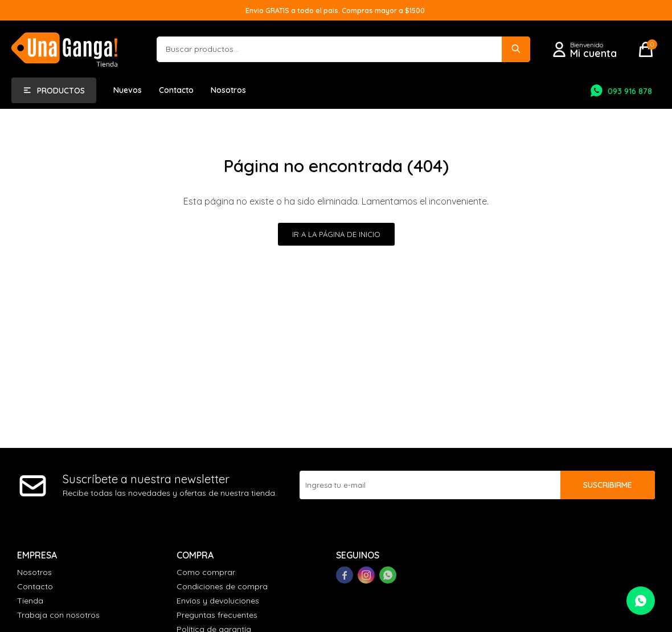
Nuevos (128, 90)
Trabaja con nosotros (58, 615)
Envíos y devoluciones (218, 601)
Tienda (30, 601)
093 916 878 (630, 91)
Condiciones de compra (222, 586)
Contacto (176, 90)
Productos (61, 91)
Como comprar (206, 572)
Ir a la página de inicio (336, 234)
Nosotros (228, 90)
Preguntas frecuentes (217, 615)
